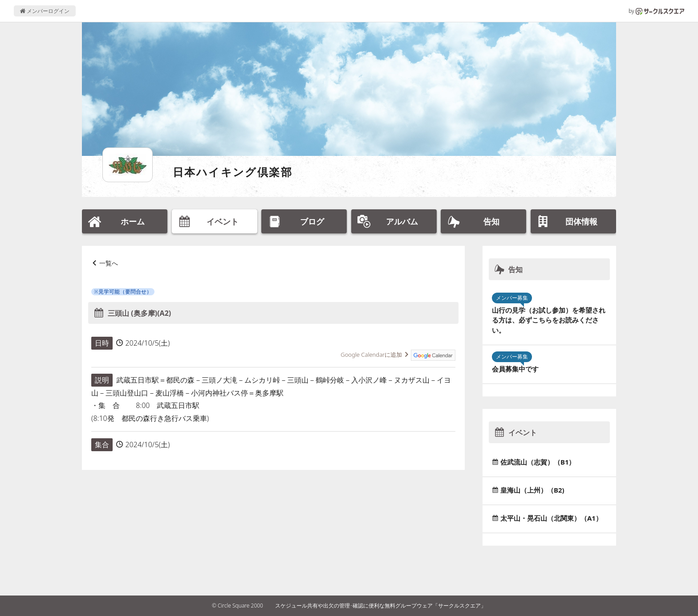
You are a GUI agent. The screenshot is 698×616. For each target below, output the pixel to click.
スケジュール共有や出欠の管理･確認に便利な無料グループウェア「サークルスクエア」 (381, 606)
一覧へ (109, 263)
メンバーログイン (45, 11)
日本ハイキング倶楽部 (233, 172)
